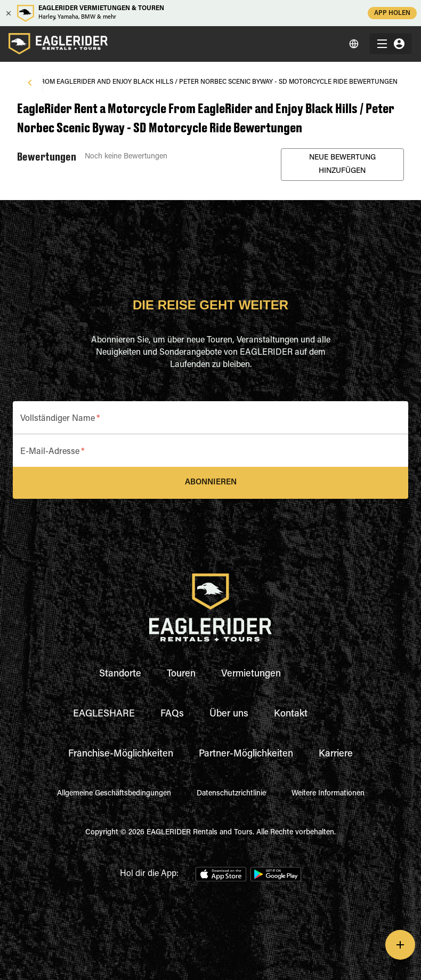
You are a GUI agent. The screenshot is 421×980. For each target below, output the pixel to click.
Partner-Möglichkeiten (246, 754)
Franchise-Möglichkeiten (121, 754)
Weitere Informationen (328, 794)
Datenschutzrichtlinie (231, 794)
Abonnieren (210, 483)
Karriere (336, 754)
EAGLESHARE (104, 714)
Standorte (120, 674)
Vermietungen (251, 674)
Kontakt (291, 714)
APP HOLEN (392, 13)
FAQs (172, 714)
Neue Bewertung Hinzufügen (342, 165)
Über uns (229, 714)
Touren (181, 674)
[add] (400, 945)
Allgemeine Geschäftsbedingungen (114, 794)
